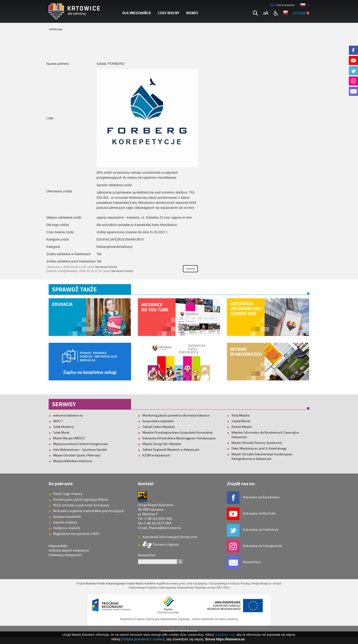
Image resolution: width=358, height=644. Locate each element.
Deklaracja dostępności (65, 555)
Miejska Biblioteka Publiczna (72, 461)
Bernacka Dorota (106, 267)
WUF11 (58, 421)
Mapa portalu (58, 546)
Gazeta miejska (65, 522)
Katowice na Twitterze (261, 529)
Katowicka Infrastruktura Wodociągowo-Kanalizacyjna (179, 438)
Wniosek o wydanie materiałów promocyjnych (89, 511)
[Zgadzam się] (225, 635)
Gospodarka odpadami (158, 421)
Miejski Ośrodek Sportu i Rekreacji (77, 455)
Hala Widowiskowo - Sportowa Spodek (80, 449)
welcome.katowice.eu (68, 415)
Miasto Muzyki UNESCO (69, 438)
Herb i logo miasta (68, 494)
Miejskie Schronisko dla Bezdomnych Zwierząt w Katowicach (265, 435)
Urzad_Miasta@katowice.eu (159, 528)
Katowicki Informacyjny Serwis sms (170, 537)
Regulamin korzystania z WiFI (76, 534)
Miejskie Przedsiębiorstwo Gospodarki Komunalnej (178, 432)
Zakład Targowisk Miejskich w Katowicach (171, 449)
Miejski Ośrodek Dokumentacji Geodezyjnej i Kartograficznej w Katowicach (262, 456)
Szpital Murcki (241, 421)
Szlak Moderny (63, 427)
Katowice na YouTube (259, 513)
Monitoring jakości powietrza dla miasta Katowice (176, 415)
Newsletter (252, 562)
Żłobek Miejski (242, 427)
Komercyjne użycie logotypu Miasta (81, 499)
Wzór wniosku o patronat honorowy (81, 505)
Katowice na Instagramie (263, 546)
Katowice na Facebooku (261, 497)
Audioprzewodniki (67, 516)
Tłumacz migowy (165, 544)
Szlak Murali (61, 432)
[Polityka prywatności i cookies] (143, 639)
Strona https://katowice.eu (225, 639)
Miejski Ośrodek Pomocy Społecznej (257, 443)
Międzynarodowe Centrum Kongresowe (81, 444)
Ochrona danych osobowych (69, 550)
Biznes (192, 13)
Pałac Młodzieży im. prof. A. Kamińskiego (259, 448)
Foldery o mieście (67, 528)
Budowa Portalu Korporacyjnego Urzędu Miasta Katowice (121, 584)
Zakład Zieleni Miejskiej (159, 427)
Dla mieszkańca (137, 13)
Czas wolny (169, 13)
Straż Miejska (241, 415)
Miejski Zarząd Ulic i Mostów (162, 444)
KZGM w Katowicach (156, 455)
